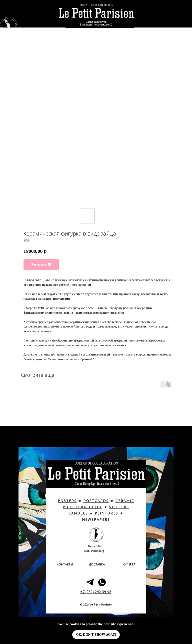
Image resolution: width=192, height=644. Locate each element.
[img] (96, 13)
